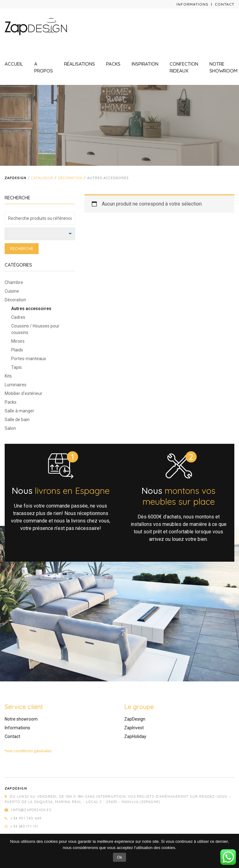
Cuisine (12, 291)
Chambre (14, 282)
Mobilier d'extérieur (23, 393)
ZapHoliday (135, 736)
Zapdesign (16, 178)
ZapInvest (134, 728)
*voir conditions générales (28, 751)
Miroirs (18, 341)
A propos (44, 67)
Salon (10, 428)
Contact (225, 4)
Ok (120, 857)
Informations (192, 4)
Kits (8, 376)
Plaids (17, 350)
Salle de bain (17, 420)
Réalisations (80, 64)
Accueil (14, 64)
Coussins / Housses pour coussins (35, 329)
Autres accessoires (31, 309)
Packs (113, 64)
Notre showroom (223, 67)
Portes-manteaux (29, 359)
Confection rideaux (184, 67)
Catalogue (42, 178)
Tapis (16, 367)
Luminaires (16, 385)
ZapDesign (135, 719)
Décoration (70, 178)
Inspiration (145, 64)
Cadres (18, 317)
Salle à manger (19, 411)
